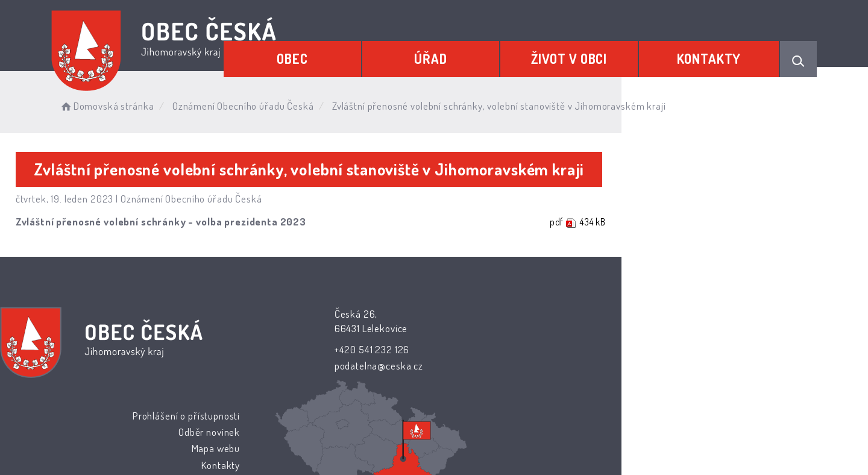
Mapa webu (531, 348)
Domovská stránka (178, 102)
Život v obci (594, 52)
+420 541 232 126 (350, 349)
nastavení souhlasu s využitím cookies (655, 446)
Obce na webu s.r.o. (568, 431)
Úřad (473, 52)
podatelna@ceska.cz (357, 366)
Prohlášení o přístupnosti (502, 315)
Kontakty (717, 52)
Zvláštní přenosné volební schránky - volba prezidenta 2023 (215, 223)
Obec (352, 52)
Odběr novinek (525, 332)
